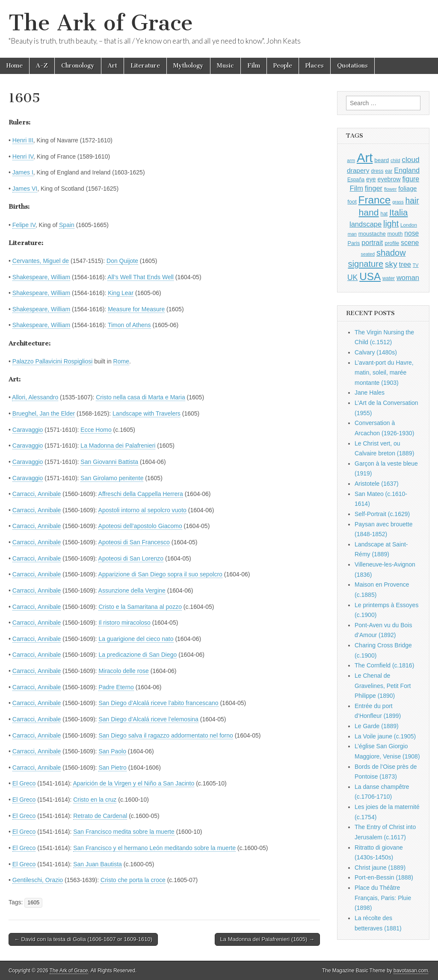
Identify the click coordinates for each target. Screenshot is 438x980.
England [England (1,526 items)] (407, 170)
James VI (25, 189)
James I (23, 172)
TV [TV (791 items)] (416, 265)
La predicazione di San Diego (138, 655)
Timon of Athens (129, 325)
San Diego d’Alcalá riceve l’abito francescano (158, 703)
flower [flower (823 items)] (390, 189)
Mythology (188, 66)
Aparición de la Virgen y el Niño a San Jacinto (133, 783)
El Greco (24, 783)
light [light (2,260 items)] (391, 224)
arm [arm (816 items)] (351, 160)
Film (254, 66)
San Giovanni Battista (109, 462)
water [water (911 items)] (389, 278)
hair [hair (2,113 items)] (412, 201)
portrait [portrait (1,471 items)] (372, 242)
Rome (121, 361)
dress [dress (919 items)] (377, 171)
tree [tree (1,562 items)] (405, 264)
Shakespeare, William (41, 277)
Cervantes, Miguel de (41, 261)
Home (15, 66)
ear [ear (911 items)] (389, 171)
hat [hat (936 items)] (384, 214)
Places (315, 66)
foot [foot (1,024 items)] (352, 202)
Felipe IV (24, 225)
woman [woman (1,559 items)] (408, 277)
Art (112, 66)
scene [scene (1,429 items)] (410, 243)
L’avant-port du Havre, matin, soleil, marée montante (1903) (384, 373)
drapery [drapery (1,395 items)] (358, 170)
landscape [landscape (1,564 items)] (365, 224)
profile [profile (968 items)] (392, 243)
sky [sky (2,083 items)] (391, 264)
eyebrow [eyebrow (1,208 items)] (389, 179)
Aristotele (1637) (377, 484)
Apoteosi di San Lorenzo (131, 558)
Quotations (352, 66)
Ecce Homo (96, 430)
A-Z (42, 66)
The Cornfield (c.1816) (384, 665)
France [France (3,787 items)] (375, 200)
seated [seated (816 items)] (368, 254)
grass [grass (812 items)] (398, 202)
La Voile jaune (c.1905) (385, 736)
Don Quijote (122, 261)
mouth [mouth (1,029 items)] (395, 234)
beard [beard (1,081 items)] (382, 160)
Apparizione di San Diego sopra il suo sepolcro (160, 574)
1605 (33, 903)
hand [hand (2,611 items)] (369, 212)
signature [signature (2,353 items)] (366, 264)
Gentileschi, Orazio (38, 880)
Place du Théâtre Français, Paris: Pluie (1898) (383, 898)
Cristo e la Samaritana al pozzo (140, 607)
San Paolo (112, 751)
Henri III (23, 140)
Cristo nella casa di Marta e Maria (141, 397)
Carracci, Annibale (37, 494)
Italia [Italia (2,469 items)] (398, 212)
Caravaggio (28, 430)
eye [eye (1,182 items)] (371, 179)
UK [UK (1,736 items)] (352, 277)
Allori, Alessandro (35, 397)
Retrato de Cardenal (100, 816)
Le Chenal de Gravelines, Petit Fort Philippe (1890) (383, 686)
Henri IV (23, 156)
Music (225, 66)
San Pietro (112, 767)
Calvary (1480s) (376, 352)
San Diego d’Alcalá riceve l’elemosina (148, 719)
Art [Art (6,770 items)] (365, 158)
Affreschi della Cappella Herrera (141, 494)
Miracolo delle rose (124, 671)
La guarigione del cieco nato (136, 639)
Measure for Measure (136, 309)
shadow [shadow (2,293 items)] (391, 253)
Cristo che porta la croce (133, 880)
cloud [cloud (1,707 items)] (410, 159)
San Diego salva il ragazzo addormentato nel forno (166, 735)
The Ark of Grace (101, 23)
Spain (67, 225)
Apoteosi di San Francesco (134, 542)
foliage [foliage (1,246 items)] (407, 189)
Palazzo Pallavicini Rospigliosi (53, 361)
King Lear (121, 293)
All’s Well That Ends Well (141, 277)
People (283, 66)
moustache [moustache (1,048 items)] (372, 234)
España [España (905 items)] (356, 180)
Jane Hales (370, 393)
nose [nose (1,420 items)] (411, 233)
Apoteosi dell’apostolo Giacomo (140, 526)
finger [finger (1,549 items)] (374, 188)
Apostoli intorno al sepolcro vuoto (142, 510)
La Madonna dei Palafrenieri (118, 446)
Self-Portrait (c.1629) (382, 514)
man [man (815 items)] (352, 234)
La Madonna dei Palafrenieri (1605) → (267, 939)
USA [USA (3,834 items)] (370, 276)
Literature (145, 66)
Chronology (78, 66)
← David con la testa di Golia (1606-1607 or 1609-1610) (83, 939)
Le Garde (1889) (377, 726)
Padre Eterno (116, 687)
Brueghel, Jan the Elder (44, 413)
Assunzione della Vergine (132, 590)
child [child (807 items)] (395, 160)
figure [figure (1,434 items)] (411, 179)
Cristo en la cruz (95, 800)
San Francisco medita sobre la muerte (124, 832)
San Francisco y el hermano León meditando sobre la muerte (154, 848)
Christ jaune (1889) (380, 868)
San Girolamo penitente (112, 478)
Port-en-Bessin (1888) (384, 877)
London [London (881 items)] (409, 225)
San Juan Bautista (98, 864)
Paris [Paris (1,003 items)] (354, 243)
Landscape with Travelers (146, 413)
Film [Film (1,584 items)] (356, 188)
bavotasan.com (411, 971)
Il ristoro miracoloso (124, 623)
